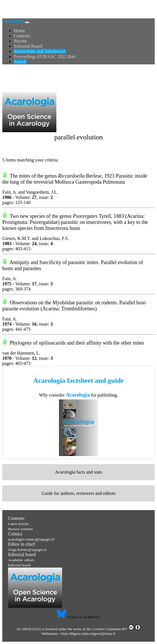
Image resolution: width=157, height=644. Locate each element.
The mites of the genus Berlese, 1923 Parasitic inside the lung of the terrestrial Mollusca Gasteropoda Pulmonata (75, 179)
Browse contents (20, 529)
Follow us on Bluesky (78, 617)
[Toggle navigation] (27, 22)
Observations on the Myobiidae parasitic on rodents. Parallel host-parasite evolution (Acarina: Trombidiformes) (74, 306)
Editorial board (22, 554)
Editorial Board (28, 46)
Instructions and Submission (40, 51)
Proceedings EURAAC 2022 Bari (45, 56)
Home (19, 31)
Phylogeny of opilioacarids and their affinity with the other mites (77, 343)
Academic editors (21, 560)
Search (20, 62)
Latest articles (19, 524)
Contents (22, 36)
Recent (20, 41)
